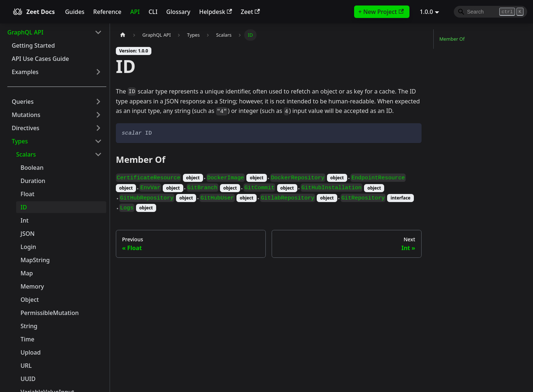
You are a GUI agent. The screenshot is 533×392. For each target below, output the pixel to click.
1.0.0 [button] (426, 12)
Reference (107, 12)
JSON (27, 234)
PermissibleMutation (50, 313)
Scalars (26, 154)
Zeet (250, 12)
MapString (35, 260)
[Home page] (123, 35)
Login (28, 247)
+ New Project (381, 12)
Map (27, 273)
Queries (23, 102)
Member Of (452, 39)
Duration (33, 181)
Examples (25, 72)
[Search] (490, 12)
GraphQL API (25, 32)
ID (24, 207)
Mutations (26, 115)
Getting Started (33, 45)
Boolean (32, 168)
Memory (32, 286)
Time (27, 339)
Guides (75, 12)
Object (30, 300)
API (135, 12)
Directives (25, 128)
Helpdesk (216, 12)
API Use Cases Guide (40, 59)
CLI (153, 12)
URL (26, 366)
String (29, 326)
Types (20, 141)
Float (27, 194)
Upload (31, 352)
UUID (28, 379)
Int (25, 220)
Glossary (179, 12)
